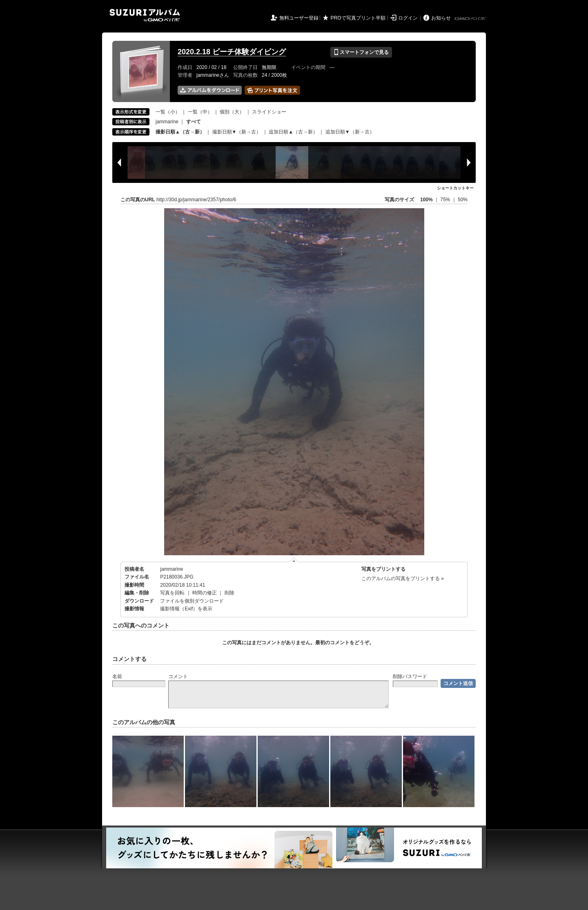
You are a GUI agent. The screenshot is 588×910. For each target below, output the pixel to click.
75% (446, 200)
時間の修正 (205, 593)
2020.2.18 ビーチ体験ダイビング (232, 52)
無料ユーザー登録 (299, 18)
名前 (117, 676)
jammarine (167, 122)
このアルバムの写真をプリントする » (403, 578)
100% (427, 200)
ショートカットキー (455, 188)
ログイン (408, 18)
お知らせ (441, 18)
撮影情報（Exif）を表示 (186, 609)
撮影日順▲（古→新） (180, 132)
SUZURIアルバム (145, 15)
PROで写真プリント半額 (358, 18)
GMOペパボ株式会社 (471, 19)
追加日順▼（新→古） (350, 132)
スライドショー (269, 112)
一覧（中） (200, 112)
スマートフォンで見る (361, 52)
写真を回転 (172, 593)
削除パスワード (410, 676)
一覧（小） (168, 112)
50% (463, 200)
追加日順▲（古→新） (293, 132)
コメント (178, 676)
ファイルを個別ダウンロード (192, 601)
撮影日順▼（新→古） (237, 132)
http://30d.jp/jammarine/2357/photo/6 (196, 200)
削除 (229, 593)
